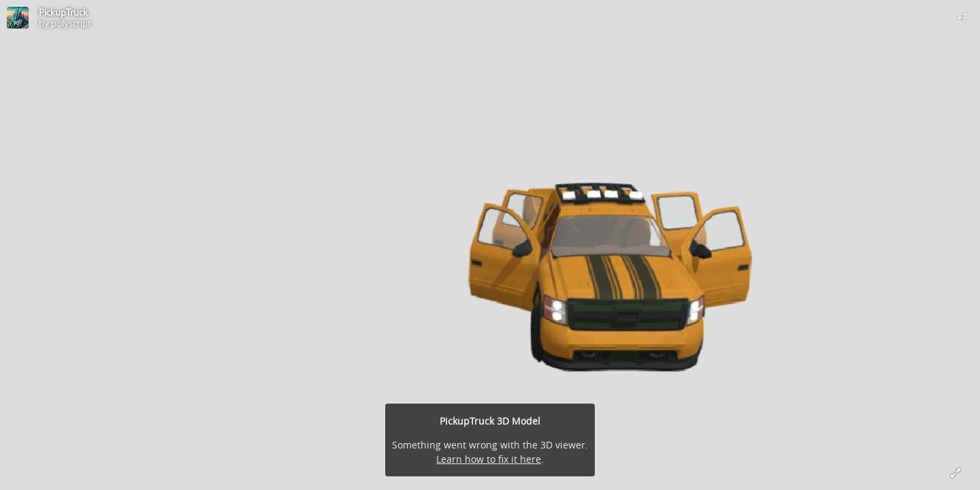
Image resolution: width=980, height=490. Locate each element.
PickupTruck (63, 12)
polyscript (71, 23)
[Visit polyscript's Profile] (18, 18)
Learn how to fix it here (489, 459)
